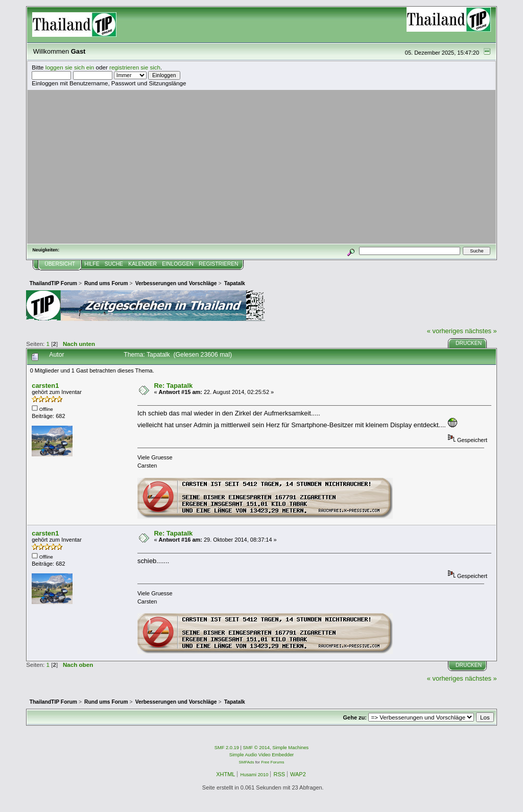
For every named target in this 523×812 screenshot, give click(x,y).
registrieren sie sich (135, 67)
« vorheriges (445, 331)
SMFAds (247, 762)
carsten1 (45, 386)
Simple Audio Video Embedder (261, 755)
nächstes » (481, 331)
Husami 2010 (254, 775)
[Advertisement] (261, 167)
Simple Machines (290, 748)
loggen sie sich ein (70, 67)
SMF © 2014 (257, 748)
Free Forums (272, 762)
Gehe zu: (355, 717)
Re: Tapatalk (173, 386)
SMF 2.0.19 (227, 748)
